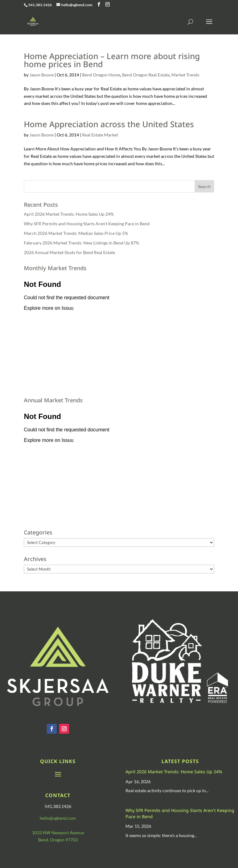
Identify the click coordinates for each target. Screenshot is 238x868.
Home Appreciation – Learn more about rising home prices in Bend (112, 60)
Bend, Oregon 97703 (58, 840)
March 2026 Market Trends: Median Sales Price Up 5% (76, 233)
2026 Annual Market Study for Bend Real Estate (69, 252)
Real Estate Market (100, 135)
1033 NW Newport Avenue (58, 833)
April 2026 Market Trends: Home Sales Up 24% (69, 214)
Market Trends (185, 75)
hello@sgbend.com (58, 818)
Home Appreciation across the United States (109, 124)
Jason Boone (42, 75)
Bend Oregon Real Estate (146, 75)
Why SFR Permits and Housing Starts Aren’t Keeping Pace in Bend (87, 224)
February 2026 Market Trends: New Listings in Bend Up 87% (82, 243)
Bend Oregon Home (101, 75)
